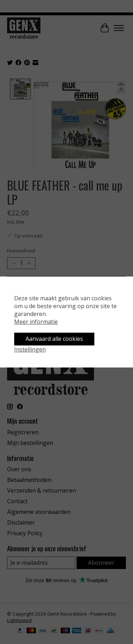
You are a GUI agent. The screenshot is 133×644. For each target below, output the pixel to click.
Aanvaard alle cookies (54, 339)
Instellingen (30, 349)
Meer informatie (36, 322)
